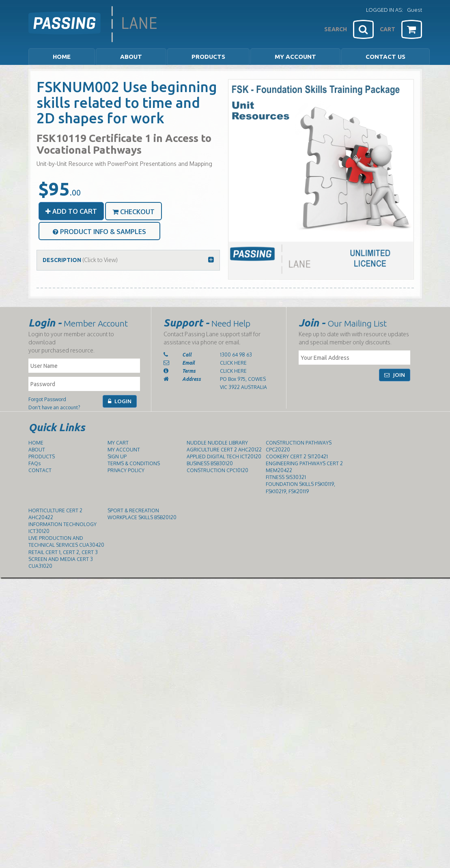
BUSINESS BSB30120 (210, 463)
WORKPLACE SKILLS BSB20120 (142, 517)
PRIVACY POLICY (126, 470)
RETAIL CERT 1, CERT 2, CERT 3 (63, 552)
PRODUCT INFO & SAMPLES (99, 232)
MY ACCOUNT (295, 57)
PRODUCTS (42, 457)
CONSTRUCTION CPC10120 (217, 470)
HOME (62, 57)
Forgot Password (47, 399)
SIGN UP (117, 457)
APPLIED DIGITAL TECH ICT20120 (224, 457)
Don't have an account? (54, 407)
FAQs (34, 463)
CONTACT (40, 470)
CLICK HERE (233, 363)
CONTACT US (385, 57)
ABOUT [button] (131, 57)
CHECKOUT (133, 212)
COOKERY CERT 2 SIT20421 (297, 457)
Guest (414, 10)
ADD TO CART (71, 211)
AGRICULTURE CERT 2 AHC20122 (224, 450)
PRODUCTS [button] (208, 57)
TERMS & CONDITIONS (134, 463)
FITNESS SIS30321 (286, 477)
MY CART (118, 443)
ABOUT (37, 450)
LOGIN (120, 401)
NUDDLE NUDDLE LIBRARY (217, 443)
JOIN (395, 375)
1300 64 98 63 (236, 355)
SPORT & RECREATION (133, 510)
